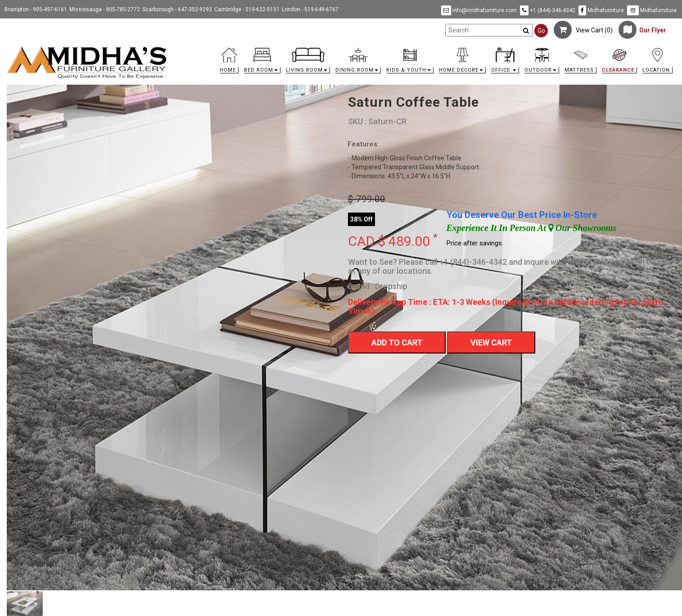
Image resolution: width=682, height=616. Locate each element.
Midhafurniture (601, 10)
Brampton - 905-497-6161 (36, 9)
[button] (262, 63)
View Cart (491, 342)
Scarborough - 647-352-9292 (177, 9)
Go (541, 31)
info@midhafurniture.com (479, 10)
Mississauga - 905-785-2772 (105, 9)
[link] (425, 49)
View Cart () (583, 30)
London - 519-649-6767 (310, 9)
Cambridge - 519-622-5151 (247, 9)
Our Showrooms (582, 228)
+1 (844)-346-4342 (548, 10)
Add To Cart (397, 342)
